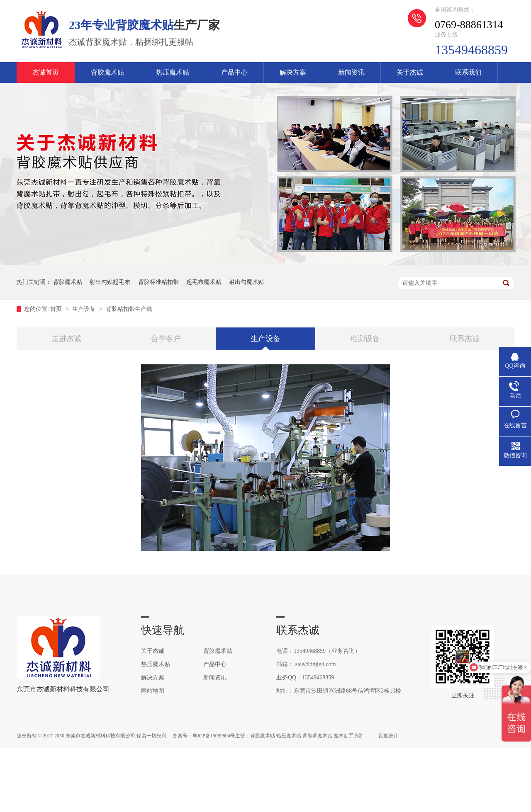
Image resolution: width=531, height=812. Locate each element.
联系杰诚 (465, 339)
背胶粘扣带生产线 (129, 309)
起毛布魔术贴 (204, 282)
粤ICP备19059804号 (214, 736)
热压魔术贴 (173, 72)
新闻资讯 (351, 72)
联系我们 (468, 72)
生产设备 (85, 309)
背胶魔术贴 (107, 72)
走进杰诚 (66, 339)
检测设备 (365, 339)
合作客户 (166, 339)
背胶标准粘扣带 (158, 282)
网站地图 (153, 691)
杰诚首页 (46, 72)
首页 (57, 309)
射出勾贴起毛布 (110, 282)
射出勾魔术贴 (246, 282)
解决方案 (293, 72)
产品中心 (234, 72)
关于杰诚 (410, 72)
